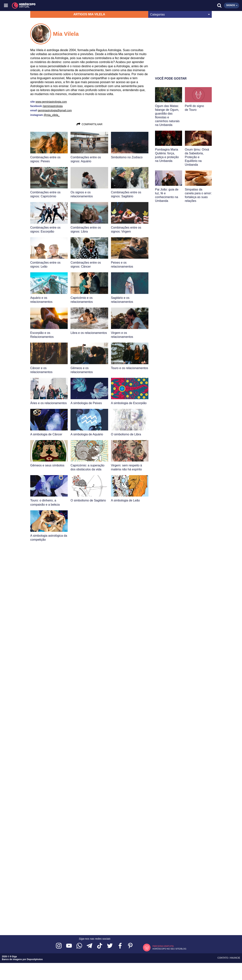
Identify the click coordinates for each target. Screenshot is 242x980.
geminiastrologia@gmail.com (55, 110)
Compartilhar (89, 124)
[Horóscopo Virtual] (64, 5)
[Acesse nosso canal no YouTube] (69, 946)
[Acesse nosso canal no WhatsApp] (79, 946)
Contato (223, 958)
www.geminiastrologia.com (51, 102)
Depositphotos (35, 959)
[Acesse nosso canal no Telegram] (89, 946)
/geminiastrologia (53, 106)
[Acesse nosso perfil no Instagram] (59, 946)
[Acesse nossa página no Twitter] (110, 946)
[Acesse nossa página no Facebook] (120, 946)
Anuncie (235, 958)
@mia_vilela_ (52, 115)
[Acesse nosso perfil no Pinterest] (130, 946)
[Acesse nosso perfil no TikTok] (100, 946)
